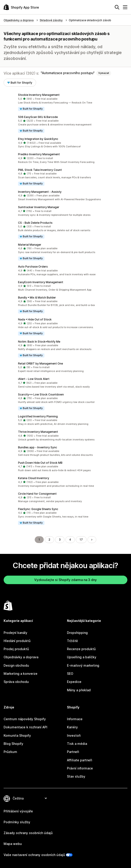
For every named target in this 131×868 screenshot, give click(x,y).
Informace (75, 719)
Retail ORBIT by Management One (40, 363)
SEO (70, 674)
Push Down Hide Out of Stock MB (40, 463)
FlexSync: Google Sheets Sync (38, 509)
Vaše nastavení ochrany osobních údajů (34, 855)
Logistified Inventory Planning (38, 416)
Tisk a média (77, 744)
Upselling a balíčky (82, 657)
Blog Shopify (13, 744)
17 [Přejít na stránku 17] (81, 540)
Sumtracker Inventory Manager (39, 207)
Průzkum (10, 752)
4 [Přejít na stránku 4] (70, 540)
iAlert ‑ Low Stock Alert (34, 379)
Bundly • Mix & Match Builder (37, 298)
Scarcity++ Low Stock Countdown (41, 394)
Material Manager (30, 245)
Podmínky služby (17, 822)
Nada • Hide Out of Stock (35, 319)
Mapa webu (13, 844)
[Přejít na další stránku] (92, 540)
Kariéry (72, 727)
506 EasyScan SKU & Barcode (38, 117)
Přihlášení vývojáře (18, 811)
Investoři (74, 735)
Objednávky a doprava (21, 657)
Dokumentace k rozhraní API (25, 727)
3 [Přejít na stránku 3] (60, 540)
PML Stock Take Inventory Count (40, 170)
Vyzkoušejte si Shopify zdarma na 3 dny (65, 580)
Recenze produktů (81, 649)
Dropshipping (77, 633)
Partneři (73, 752)
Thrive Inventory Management (38, 432)
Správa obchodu (16, 682)
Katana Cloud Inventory (34, 478)
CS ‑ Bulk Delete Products (35, 223)
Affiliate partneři (80, 760)
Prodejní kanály (15, 633)
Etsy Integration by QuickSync (38, 139)
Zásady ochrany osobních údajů (28, 833)
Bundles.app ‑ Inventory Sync (38, 447)
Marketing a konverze (21, 674)
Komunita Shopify (17, 735)
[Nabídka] (125, 7)
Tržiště (72, 641)
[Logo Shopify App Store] (21, 7)
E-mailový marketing (83, 665)
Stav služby (76, 776)
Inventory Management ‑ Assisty (40, 192)
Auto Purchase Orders (33, 267)
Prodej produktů (16, 649)
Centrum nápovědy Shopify (25, 719)
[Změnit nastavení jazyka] (30, 798)
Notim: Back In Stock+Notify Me (39, 342)
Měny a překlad (79, 690)
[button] (65, 102)
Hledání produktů (17, 641)
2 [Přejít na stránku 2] (49, 540)
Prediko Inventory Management (39, 154)
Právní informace (80, 768)
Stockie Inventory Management (39, 95)
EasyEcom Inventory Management (41, 282)
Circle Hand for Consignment (37, 494)
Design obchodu (16, 665)
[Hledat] (117, 7)
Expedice (74, 682)
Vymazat (104, 73)
